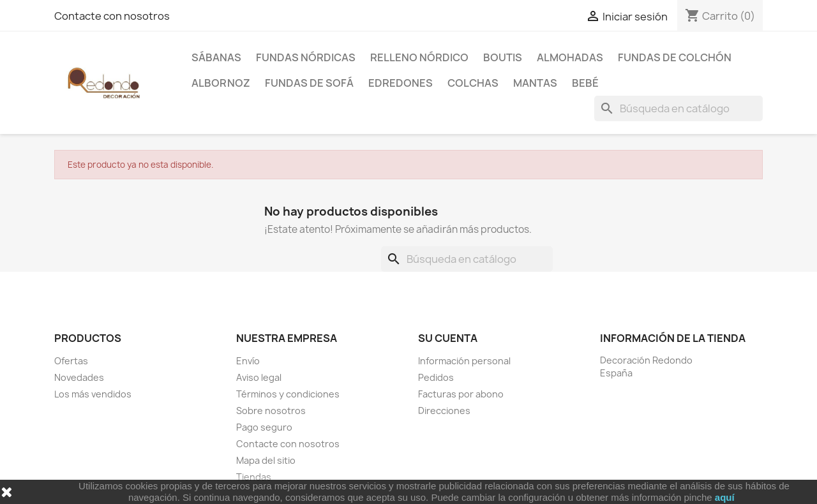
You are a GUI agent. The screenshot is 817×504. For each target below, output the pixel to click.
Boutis (503, 57)
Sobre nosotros (271, 411)
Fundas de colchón (675, 57)
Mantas (535, 83)
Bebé (585, 83)
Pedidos (436, 377)
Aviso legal (259, 377)
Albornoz (221, 83)
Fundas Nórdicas (306, 57)
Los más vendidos (93, 394)
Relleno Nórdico (419, 57)
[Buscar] (678, 108)
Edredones (401, 83)
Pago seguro (264, 427)
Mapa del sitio (266, 460)
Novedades (79, 377)
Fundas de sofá (309, 83)
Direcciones (444, 411)
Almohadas (570, 57)
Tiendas (254, 477)
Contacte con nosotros (112, 16)
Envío (248, 361)
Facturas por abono (461, 394)
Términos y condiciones (288, 394)
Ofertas (71, 361)
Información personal (464, 361)
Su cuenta (448, 338)
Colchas (473, 83)
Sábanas (216, 57)
